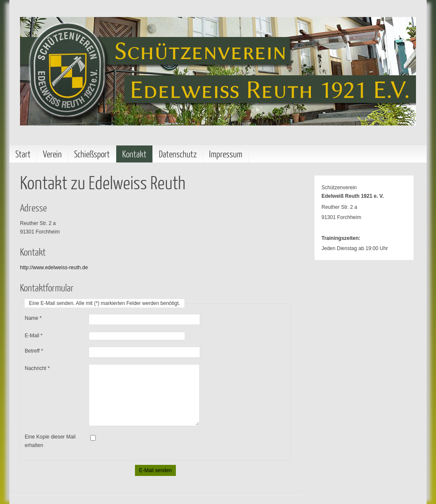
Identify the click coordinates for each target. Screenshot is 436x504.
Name (33, 318)
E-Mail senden (156, 470)
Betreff (34, 351)
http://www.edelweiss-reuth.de (54, 268)
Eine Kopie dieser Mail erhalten (50, 441)
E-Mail (34, 336)
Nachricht (37, 368)
